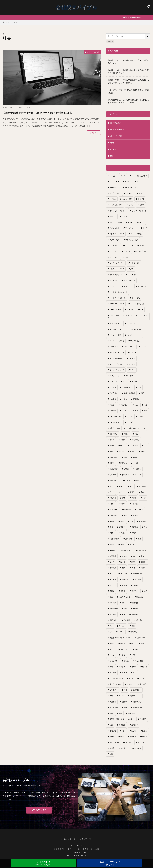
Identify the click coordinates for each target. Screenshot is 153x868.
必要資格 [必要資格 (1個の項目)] (135, 529)
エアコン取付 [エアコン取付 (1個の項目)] (114, 242)
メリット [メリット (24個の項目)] (144, 349)
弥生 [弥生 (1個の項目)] (122, 524)
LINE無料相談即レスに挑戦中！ (43, 863)
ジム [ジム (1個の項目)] (132, 271)
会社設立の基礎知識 (91, 53)
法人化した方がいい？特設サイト (110, 863)
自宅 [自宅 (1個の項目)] (133, 657)
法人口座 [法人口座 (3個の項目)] (124, 576)
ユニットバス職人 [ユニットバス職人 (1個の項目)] (116, 361)
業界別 (112, 144)
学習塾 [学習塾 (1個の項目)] (132, 495)
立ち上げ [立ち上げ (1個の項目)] (122, 628)
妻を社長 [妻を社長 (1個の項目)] (142, 489)
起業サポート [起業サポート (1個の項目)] (133, 716)
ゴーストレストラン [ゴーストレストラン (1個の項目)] (117, 265)
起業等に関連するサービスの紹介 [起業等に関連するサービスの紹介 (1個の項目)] (122, 721)
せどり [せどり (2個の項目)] (131, 207)
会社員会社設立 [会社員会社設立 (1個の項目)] (115, 425)
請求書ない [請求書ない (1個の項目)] (137, 692)
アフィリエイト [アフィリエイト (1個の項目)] (131, 230)
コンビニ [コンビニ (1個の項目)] (129, 260)
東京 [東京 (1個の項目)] (142, 559)
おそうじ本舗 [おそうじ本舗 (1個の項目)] (127, 201)
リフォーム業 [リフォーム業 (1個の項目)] (114, 378)
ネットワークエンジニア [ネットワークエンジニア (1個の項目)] (118, 294)
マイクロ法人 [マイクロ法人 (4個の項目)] (135, 343)
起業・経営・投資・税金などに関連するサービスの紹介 (128, 91)
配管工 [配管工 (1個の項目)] (134, 733)
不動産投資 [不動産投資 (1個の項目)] (114, 396)
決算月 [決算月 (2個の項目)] (143, 570)
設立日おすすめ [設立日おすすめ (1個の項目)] (115, 687)
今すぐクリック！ (39, 812)
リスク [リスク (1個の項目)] (133, 372)
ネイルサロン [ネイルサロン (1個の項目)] (143, 289)
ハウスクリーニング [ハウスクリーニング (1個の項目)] (117, 306)
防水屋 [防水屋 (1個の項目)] (145, 739)
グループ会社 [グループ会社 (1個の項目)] (141, 254)
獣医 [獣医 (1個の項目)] (124, 605)
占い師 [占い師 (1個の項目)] (135, 465)
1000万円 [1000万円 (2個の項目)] (113, 178)
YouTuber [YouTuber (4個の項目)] (129, 196)
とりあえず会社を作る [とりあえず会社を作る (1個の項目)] (118, 213)
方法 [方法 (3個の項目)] (122, 547)
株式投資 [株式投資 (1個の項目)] (113, 570)
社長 (16, 22)
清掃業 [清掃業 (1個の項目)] (112, 593)
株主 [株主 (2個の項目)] (133, 564)
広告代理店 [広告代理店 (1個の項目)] (114, 518)
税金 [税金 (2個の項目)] (111, 628)
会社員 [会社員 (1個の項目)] (140, 419)
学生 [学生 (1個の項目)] (122, 495)
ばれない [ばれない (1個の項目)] (113, 219)
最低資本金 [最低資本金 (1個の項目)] (142, 553)
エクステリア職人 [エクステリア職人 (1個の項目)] (132, 242)
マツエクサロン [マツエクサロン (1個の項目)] (129, 349)
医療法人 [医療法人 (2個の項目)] (124, 465)
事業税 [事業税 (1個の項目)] (112, 407)
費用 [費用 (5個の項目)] (111, 698)
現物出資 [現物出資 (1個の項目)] (135, 605)
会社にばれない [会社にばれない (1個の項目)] (115, 419)
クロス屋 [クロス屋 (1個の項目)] (127, 254)
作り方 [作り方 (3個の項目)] (112, 442)
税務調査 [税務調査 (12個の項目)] (127, 623)
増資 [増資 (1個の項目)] (138, 483)
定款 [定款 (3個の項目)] (142, 495)
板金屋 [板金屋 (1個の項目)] (112, 564)
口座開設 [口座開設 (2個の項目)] (138, 471)
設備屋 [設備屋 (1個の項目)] (125, 675)
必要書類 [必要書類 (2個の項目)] (122, 529)
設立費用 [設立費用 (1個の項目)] (143, 687)
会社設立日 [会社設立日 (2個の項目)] (114, 436)
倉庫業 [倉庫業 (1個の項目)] (112, 448)
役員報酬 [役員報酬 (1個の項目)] (142, 524)
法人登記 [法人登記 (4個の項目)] (138, 582)
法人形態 (113, 151)
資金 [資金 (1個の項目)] (111, 716)
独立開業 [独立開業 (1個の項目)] (113, 605)
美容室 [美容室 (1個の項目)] (112, 646)
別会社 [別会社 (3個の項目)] (143, 454)
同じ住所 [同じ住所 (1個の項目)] (138, 477)
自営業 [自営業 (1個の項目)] (123, 657)
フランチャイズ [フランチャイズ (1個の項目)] (115, 326)
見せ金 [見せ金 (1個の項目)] (134, 669)
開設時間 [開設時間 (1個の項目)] (133, 739)
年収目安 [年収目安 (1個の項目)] (135, 506)
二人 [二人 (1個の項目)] (136, 407)
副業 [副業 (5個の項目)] (125, 460)
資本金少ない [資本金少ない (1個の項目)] (138, 704)
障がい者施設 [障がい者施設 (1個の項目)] (114, 745)
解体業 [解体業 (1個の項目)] (145, 669)
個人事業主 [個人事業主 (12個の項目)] (134, 448)
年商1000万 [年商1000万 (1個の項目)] (114, 512)
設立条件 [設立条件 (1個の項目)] (130, 687)
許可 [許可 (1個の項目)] (125, 692)
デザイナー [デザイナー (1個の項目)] (114, 289)
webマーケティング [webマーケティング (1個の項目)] (132, 190)
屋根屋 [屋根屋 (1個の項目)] (134, 500)
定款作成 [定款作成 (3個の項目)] (113, 500)
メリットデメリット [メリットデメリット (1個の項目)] (117, 355)
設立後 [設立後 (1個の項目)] (142, 681)
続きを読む (94, 138)
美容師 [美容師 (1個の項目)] (123, 646)
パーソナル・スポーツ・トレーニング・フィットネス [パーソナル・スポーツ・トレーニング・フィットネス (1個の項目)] (127, 319)
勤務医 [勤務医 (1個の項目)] (135, 460)
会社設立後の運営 (117, 137)
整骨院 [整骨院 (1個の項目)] (112, 547)
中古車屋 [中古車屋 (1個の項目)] (113, 401)
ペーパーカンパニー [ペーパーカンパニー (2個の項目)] (134, 337)
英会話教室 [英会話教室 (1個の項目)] (139, 663)
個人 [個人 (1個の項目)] (122, 448)
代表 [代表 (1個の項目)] (146, 413)
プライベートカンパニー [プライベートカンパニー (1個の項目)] (118, 332)
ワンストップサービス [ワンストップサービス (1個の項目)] (118, 384)
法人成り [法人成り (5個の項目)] (125, 582)
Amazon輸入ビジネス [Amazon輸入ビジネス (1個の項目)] (139, 178)
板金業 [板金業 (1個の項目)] (123, 564)
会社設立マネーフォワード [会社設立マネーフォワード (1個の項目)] (136, 431)
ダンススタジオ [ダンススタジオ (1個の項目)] (129, 283)
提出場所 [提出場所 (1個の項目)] (129, 541)
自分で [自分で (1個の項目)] (112, 657)
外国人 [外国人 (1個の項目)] (121, 489)
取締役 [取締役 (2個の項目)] (126, 471)
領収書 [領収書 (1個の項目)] (112, 751)
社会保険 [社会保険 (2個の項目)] (113, 617)
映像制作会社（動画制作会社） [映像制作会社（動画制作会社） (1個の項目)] (121, 553)
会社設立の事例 (116, 123)
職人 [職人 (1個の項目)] (133, 646)
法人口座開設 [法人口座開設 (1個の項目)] (138, 576)
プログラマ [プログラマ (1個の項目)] (137, 332)
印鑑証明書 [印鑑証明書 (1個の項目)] (114, 471)
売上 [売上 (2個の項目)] (111, 489)
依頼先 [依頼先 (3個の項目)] (123, 442)
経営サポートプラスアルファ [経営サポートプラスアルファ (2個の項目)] (120, 640)
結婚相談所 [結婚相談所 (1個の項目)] (141, 640)
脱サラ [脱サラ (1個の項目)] (112, 652)
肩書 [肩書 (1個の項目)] (142, 646)
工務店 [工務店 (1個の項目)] (112, 506)
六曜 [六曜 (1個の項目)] (111, 454)
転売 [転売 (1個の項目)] (111, 727)
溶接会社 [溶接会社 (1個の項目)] (135, 593)
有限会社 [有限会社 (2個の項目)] (113, 559)
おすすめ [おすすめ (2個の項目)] (113, 201)
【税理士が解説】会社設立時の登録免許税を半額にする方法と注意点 (128, 72)
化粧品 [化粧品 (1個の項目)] (112, 465)
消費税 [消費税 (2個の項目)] (135, 588)
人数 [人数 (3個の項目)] (146, 407)
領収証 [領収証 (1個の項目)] (123, 751)
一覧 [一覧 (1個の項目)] (140, 390)
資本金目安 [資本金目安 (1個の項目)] (114, 710)
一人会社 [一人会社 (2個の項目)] (135, 384)
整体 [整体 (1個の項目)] (140, 541)
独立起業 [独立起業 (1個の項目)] (140, 599)
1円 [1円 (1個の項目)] (124, 178)
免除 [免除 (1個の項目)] (146, 448)
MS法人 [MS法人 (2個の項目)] (128, 184)
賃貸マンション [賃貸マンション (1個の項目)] (135, 698)
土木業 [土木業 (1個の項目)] (128, 483)
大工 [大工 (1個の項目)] (131, 489)
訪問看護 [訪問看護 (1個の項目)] (113, 675)
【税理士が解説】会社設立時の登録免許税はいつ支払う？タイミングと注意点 (128, 81)
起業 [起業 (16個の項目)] (120, 716)
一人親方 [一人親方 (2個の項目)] (113, 390)
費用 (111, 158)
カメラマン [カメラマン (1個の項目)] (114, 254)
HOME (7, 22)
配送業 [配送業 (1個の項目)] (145, 733)
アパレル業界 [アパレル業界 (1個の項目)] (114, 230)
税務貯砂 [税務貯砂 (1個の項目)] (140, 623)
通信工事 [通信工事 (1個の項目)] (135, 727)
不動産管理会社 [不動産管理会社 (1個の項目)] (129, 396)
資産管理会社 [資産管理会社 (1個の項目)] (138, 710)
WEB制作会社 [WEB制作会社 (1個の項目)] (115, 196)
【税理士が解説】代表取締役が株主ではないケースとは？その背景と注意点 (50, 114)
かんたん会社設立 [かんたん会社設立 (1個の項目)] (116, 207)
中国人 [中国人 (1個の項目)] (125, 401)
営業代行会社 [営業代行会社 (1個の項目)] (114, 483)
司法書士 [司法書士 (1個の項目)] (113, 477)
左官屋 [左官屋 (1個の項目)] (123, 506)
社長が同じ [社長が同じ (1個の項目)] (135, 617)
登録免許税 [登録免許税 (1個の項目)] (114, 611)
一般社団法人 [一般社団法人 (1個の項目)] (127, 390)
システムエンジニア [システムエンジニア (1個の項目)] (117, 271)
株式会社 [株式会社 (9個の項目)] (144, 564)
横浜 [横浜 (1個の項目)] (124, 570)
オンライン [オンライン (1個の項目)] (144, 248)
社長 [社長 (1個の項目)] (124, 617)
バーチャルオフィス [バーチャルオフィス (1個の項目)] (137, 306)
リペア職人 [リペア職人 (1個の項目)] (129, 378)
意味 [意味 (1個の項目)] (146, 529)
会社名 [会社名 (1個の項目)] (129, 419)
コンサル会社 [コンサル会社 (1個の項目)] (114, 260)
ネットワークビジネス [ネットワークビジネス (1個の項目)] (118, 300)
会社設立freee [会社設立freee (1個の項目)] (115, 431)
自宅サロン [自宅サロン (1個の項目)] (114, 663)
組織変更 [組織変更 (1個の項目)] (133, 634)
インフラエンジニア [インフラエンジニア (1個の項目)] (117, 236)
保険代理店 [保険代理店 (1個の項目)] (135, 442)
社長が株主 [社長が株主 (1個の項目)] (114, 623)
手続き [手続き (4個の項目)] (134, 535)
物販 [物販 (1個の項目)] (146, 593)
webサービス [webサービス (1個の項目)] (114, 190)
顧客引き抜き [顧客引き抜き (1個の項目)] (136, 751)
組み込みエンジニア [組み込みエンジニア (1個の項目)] (117, 634)
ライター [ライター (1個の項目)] (132, 361)
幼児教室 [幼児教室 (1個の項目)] (140, 512)
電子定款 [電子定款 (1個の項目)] (129, 745)
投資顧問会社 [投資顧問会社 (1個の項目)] (114, 541)
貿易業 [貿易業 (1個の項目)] (121, 698)
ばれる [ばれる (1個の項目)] (125, 219)
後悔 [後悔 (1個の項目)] (111, 529)
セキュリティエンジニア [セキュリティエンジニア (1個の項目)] (118, 277)
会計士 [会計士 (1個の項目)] (126, 436)
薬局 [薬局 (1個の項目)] (111, 669)
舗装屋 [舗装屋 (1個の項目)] (126, 663)
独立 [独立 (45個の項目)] (111, 599)
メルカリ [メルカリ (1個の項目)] (133, 355)
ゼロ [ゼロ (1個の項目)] (135, 277)
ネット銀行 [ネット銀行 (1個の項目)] (136, 300)
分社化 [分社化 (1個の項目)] (132, 454)
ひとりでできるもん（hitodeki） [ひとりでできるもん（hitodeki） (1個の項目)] (121, 225)
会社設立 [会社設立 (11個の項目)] (130, 425)
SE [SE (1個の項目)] (138, 184)
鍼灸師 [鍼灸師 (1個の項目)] (112, 739)
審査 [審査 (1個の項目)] (124, 500)
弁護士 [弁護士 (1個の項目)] (112, 524)
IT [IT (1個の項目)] (118, 184)
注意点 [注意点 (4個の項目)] (125, 588)
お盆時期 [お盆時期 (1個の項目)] (141, 201)
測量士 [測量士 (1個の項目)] (123, 593)
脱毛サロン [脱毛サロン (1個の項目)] (125, 652)
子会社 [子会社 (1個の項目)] (112, 495)
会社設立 (110, 42)
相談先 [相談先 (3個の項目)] (135, 611)
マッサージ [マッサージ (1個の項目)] (114, 349)
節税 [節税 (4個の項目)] (133, 628)
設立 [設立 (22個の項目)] (135, 675)
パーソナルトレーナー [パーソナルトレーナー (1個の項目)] (135, 312)
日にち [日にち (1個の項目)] (132, 547)
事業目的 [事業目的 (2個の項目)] (136, 401)
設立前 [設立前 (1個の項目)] (131, 681)
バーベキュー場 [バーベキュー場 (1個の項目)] (115, 312)
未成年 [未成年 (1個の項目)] (125, 559)
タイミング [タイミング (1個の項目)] (114, 283)
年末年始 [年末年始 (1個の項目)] (127, 512)
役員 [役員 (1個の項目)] (131, 524)
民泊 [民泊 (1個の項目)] (133, 570)
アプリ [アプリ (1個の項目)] (145, 230)
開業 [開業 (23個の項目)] (122, 739)
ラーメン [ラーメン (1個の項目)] (132, 367)
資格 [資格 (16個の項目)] (125, 710)
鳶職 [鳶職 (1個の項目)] (111, 756)
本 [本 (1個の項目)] (134, 559)
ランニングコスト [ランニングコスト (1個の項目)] (116, 367)
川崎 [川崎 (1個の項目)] (144, 500)
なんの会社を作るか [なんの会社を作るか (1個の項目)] (139, 213)
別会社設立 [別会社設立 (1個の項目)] (114, 460)
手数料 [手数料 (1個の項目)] (112, 535)
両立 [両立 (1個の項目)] (143, 396)
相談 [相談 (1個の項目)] (125, 611)
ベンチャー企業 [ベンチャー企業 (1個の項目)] (115, 337)
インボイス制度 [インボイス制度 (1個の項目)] (136, 236)
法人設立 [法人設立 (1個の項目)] (113, 588)
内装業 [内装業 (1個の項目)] (121, 454)
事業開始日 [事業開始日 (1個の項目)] (125, 407)
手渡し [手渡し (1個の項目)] (123, 535)
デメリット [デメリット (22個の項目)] (128, 289)
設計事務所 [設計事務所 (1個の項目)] (114, 692)
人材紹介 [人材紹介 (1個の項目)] (125, 413)
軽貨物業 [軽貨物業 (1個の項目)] (122, 727)
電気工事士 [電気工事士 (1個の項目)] (142, 745)
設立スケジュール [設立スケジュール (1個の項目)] (116, 681)
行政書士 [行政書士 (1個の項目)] (122, 669)
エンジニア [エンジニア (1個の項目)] (129, 248)
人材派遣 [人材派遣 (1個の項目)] (113, 413)
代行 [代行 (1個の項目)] (136, 413)
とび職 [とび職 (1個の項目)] (142, 207)
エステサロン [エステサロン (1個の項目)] (114, 248)
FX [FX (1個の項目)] (111, 184)
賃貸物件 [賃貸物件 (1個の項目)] (113, 704)
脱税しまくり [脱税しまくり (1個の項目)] (140, 652)
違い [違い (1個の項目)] (124, 733)
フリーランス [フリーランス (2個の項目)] (132, 326)
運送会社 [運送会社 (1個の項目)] (113, 733)
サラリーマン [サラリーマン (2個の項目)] (135, 265)
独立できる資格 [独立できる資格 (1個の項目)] (125, 599)
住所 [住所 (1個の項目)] (136, 436)
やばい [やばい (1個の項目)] (142, 225)
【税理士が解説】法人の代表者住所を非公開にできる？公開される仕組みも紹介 (128, 101)
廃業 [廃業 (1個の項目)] (125, 518)
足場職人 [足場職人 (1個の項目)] (143, 721)
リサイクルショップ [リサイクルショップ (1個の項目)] (117, 372)
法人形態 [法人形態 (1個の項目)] (113, 582)
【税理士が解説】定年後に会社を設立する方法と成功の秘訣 (128, 62)
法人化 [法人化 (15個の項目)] (112, 576)
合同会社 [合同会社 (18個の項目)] (125, 477)
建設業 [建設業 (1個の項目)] (135, 518)
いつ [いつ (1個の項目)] (140, 196)
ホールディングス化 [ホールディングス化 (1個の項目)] (117, 343)
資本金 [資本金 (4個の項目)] (125, 704)
